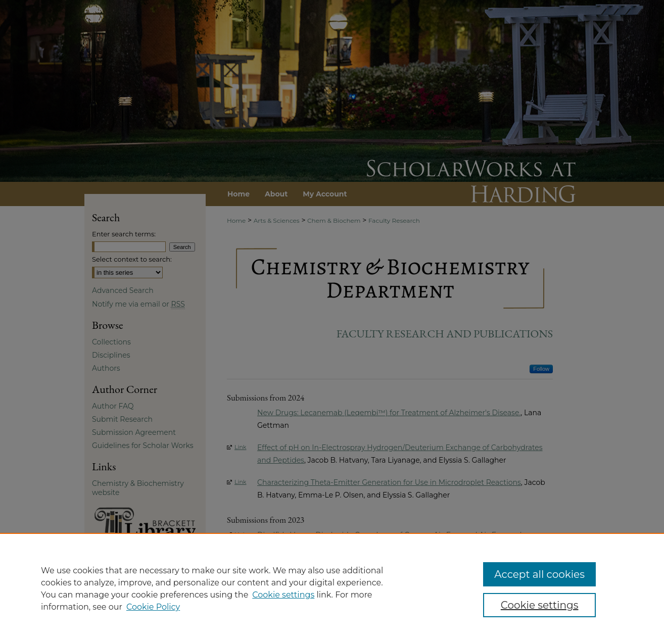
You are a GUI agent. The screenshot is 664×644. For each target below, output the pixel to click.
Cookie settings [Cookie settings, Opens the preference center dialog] (540, 605)
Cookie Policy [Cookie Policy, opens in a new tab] (153, 607)
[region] (332, 588)
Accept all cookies (539, 574)
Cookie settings (283, 595)
